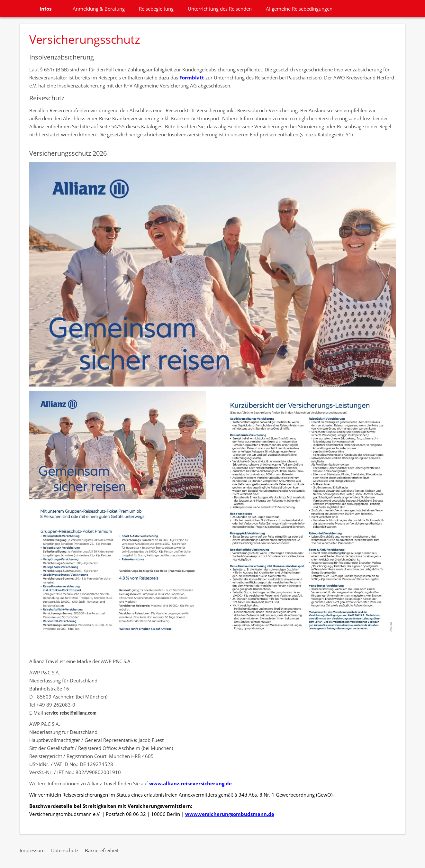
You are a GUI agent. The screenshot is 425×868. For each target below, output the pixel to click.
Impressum (32, 850)
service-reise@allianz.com (70, 713)
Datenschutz (65, 850)
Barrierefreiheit (102, 850)
